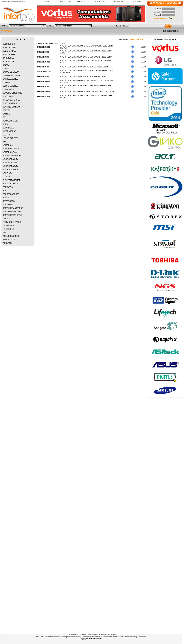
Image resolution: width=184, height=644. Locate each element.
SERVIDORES (9, 201)
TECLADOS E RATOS (12, 222)
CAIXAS (6, 68)
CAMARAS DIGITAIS (11, 75)
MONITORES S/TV (10, 166)
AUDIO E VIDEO (9, 54)
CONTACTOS (118, 2)
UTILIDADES (138, 2)
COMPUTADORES (10, 86)
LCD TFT (6, 135)
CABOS (6, 65)
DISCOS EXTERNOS (11, 100)
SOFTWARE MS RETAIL (13, 215)
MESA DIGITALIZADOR (12, 156)
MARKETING (102, 2)
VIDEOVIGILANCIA (11, 240)
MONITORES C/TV (10, 159)
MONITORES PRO (10, 163)
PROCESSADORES (11, 194)
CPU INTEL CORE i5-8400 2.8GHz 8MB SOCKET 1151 (83, 77)
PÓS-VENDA (84, 2)
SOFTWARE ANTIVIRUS (13, 208)
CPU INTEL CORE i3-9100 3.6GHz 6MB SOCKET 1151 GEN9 (86, 57)
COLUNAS (7, 82)
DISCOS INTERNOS (11, 103)
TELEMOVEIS (8, 226)
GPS (4, 117)
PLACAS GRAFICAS (11, 184)
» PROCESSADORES (45, 43)
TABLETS (7, 219)
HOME (46, 2)
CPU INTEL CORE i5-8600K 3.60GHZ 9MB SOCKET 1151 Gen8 (87, 92)
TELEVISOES (8, 229)
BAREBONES (8, 58)
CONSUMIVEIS (9, 89)
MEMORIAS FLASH (11, 149)
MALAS (6, 142)
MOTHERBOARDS (10, 170)
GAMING (6, 114)
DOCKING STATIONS (12, 107)
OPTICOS (7, 177)
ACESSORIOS (9, 44)
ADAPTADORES (9, 48)
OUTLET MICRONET (11, 180)
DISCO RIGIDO (9, 96)
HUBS (5, 124)
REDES (6, 198)
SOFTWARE (8, 205)
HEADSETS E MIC (10, 121)
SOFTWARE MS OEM (12, 212)
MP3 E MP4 (7, 173)
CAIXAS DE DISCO (11, 72)
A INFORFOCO (66, 2)
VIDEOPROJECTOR (11, 236)
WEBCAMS (7, 243)
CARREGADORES (10, 79)
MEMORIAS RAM (10, 152)
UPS (4, 233)
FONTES (6, 110)
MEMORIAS (8, 145)
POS (4, 191)
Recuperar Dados (161, 18)
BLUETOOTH (8, 61)
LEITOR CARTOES (11, 138)
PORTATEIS (8, 187)
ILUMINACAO (8, 128)
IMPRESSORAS (9, 131)
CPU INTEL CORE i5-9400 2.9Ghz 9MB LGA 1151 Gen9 (84, 67)
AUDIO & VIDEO (9, 51)
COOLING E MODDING (12, 93)
